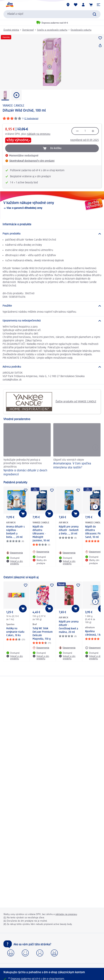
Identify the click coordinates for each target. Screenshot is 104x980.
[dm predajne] (68, 5)
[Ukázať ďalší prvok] (95, 507)
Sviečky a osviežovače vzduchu (52, 30)
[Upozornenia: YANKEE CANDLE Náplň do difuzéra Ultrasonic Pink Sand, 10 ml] (93, 552)
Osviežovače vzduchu (81, 30)
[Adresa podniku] (52, 367)
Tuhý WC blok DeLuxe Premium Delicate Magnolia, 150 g (43, 634)
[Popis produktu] (52, 234)
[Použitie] (52, 306)
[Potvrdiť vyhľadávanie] (94, 14)
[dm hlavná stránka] (10, 5)
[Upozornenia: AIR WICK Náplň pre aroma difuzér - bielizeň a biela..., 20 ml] (67, 553)
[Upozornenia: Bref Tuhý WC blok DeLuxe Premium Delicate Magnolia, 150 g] (41, 648)
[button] (98, 5)
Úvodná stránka (11, 30)
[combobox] (52, 14)
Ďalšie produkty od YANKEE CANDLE (51, 402)
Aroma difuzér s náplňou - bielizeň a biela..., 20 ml (15, 532)
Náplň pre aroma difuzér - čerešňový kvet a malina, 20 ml (69, 627)
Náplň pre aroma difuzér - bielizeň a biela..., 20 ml (69, 530)
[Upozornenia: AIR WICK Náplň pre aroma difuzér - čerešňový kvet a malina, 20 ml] (67, 648)
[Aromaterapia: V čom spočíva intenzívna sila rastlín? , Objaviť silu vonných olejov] (77, 450)
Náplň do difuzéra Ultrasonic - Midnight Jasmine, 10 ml (41, 534)
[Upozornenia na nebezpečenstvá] (52, 321)
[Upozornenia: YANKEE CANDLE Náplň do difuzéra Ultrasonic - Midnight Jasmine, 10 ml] (41, 552)
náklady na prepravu (39, 134)
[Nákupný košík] (91, 5)
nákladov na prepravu (66, 914)
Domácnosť (28, 30)
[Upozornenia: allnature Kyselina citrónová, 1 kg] (93, 648)
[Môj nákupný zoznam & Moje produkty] (76, 5)
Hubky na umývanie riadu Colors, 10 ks (15, 632)
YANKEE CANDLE (13, 106)
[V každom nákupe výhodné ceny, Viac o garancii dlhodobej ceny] (52, 205)
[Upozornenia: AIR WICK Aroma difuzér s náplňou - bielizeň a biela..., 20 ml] (15, 553)
